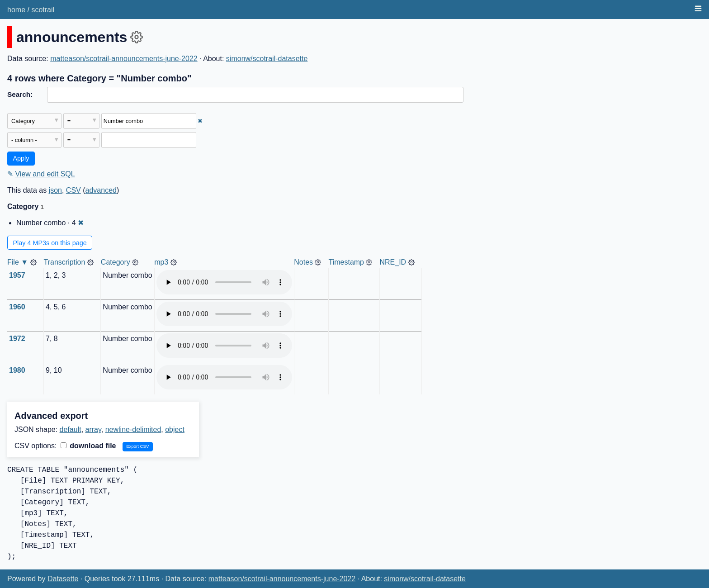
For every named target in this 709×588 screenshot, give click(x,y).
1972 (17, 339)
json (55, 190)
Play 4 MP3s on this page (50, 243)
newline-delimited (133, 429)
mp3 (161, 262)
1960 (17, 307)
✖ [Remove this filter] (200, 121)
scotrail (43, 10)
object (175, 429)
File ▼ (18, 262)
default (71, 429)
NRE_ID (393, 262)
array (93, 429)
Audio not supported (224, 282)
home (16, 10)
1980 (17, 370)
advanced (101, 190)
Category (116, 262)
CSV (73, 190)
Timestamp (346, 262)
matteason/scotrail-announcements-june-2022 (124, 59)
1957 (17, 275)
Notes (303, 262)
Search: (20, 94)
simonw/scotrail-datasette (267, 59)
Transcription (65, 262)
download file (88, 446)
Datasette (63, 579)
